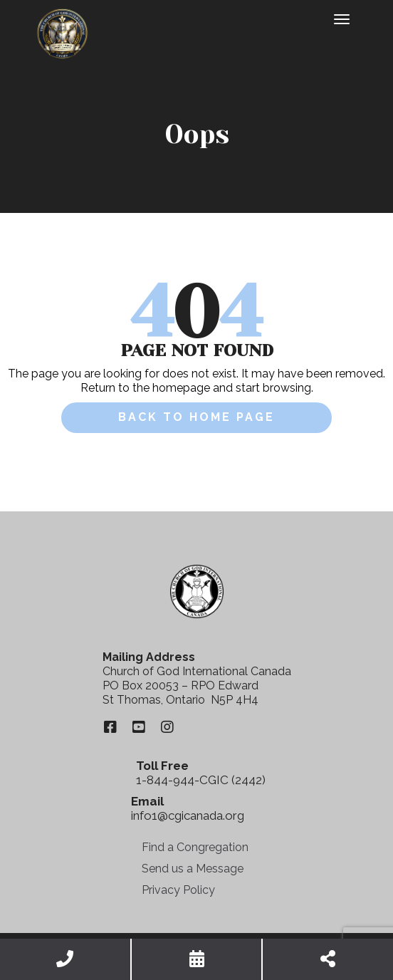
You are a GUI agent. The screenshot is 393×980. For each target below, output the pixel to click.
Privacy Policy (178, 890)
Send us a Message (193, 869)
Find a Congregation (195, 847)
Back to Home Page (197, 417)
